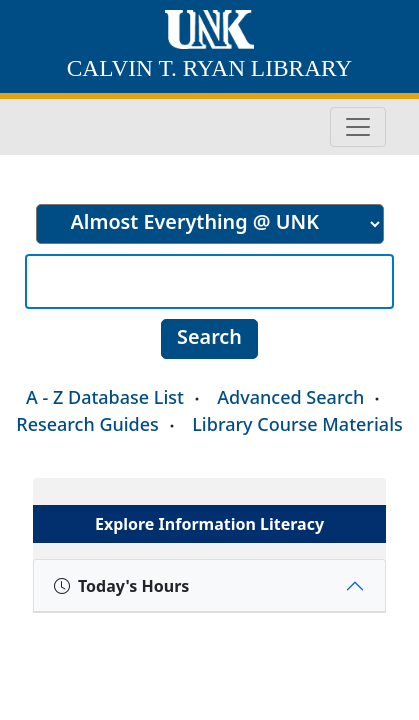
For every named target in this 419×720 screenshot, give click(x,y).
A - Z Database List (105, 397)
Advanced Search (290, 397)
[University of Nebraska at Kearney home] (209, 32)
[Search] (209, 281)
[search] (210, 224)
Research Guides (87, 424)
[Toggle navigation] (358, 127)
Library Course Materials (297, 424)
